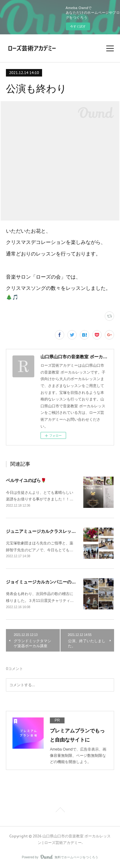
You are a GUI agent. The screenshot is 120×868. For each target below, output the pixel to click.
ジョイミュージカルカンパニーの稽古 (43, 582)
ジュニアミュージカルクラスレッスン (43, 531)
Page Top (60, 811)
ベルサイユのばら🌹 (26, 480)
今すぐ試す (78, 26)
